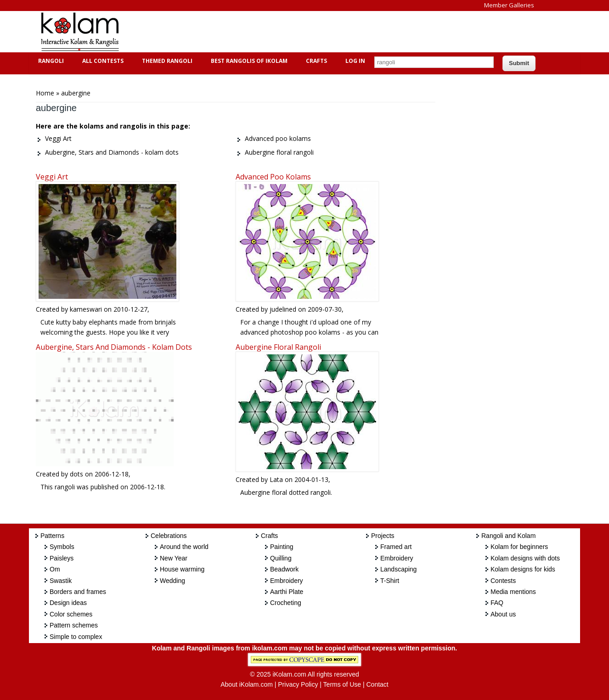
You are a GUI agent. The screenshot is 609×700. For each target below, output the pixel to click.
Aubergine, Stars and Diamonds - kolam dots (114, 347)
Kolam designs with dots (525, 558)
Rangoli (50, 61)
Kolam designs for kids (523, 569)
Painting (282, 547)
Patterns (52, 536)
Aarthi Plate (287, 592)
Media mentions (513, 592)
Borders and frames (78, 592)
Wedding (172, 581)
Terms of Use (342, 684)
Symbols (62, 547)
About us (503, 614)
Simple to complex (76, 637)
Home (45, 93)
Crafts (315, 61)
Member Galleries (509, 5)
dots (76, 474)
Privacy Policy (298, 684)
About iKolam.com (247, 684)
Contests (503, 581)
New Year (174, 558)
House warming (182, 569)
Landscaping (398, 569)
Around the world (184, 547)
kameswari (86, 309)
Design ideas (68, 603)
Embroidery (287, 581)
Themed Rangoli (166, 61)
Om (55, 569)
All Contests (102, 61)
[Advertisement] (297, 32)
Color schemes (71, 614)
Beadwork (284, 569)
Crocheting (286, 603)
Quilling (281, 558)
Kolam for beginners (519, 547)
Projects (383, 536)
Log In (355, 61)
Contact (377, 684)
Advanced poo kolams (273, 177)
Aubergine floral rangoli (278, 347)
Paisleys (62, 558)
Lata (276, 479)
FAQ (497, 603)
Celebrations (169, 536)
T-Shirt (390, 581)
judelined (283, 309)
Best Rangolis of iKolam (248, 61)
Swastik (61, 581)
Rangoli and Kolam (508, 536)
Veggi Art (52, 177)
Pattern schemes (74, 625)
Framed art (396, 547)
